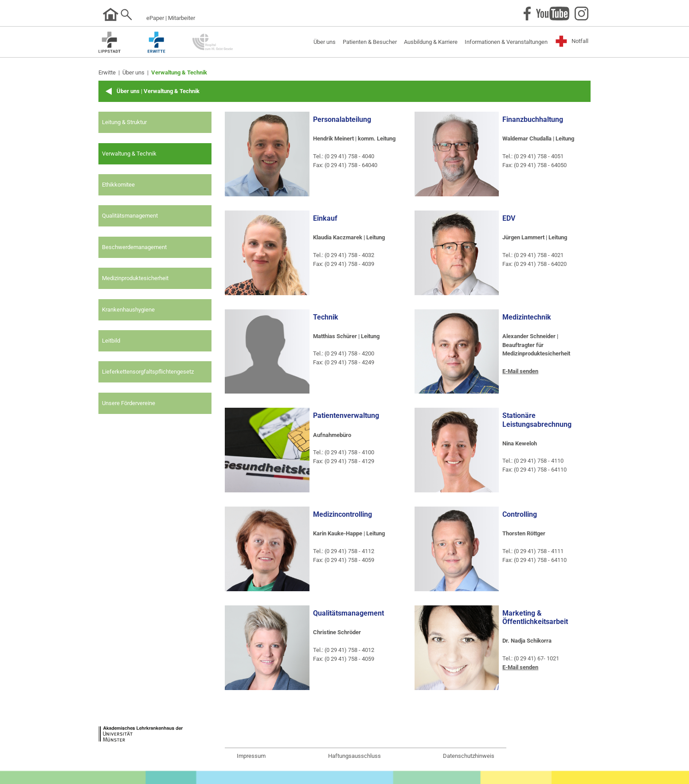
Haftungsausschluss (354, 756)
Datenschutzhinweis (469, 756)
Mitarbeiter (182, 18)
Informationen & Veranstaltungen (506, 42)
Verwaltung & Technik (179, 72)
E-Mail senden (520, 371)
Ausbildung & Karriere (431, 42)
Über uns (325, 42)
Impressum (251, 756)
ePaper (155, 18)
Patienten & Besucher (370, 42)
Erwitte (107, 72)
